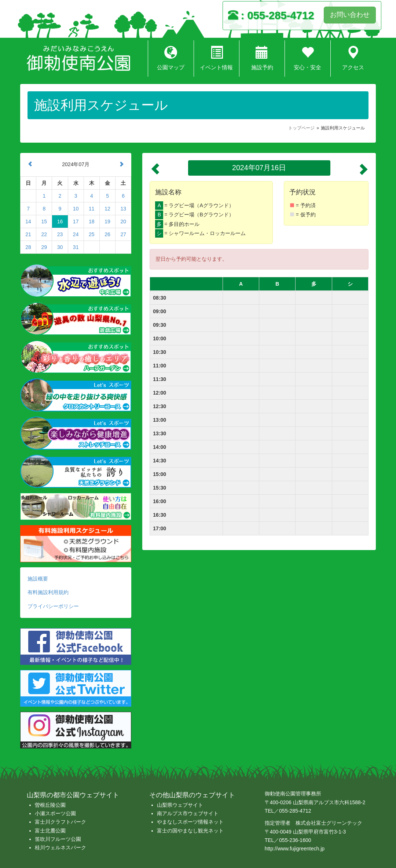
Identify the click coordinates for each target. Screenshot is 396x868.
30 (60, 247)
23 (60, 234)
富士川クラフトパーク (60, 822)
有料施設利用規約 (48, 592)
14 (28, 221)
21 (28, 234)
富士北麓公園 (50, 831)
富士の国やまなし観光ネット (190, 831)
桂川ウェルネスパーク (60, 847)
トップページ (301, 128)
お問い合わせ (350, 15)
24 (76, 234)
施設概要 (38, 579)
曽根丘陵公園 (50, 805)
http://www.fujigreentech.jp (295, 849)
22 (44, 234)
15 (44, 221)
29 (44, 247)
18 (92, 221)
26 (107, 234)
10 (76, 209)
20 (123, 221)
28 (28, 247)
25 (92, 234)
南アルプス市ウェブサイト (188, 813)
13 (123, 209)
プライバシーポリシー (53, 606)
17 (76, 221)
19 (107, 221)
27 (123, 234)
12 (107, 209)
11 (92, 209)
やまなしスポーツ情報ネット (190, 822)
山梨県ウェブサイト (180, 805)
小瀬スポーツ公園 (55, 813)
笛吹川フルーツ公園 (58, 839)
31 (76, 247)
